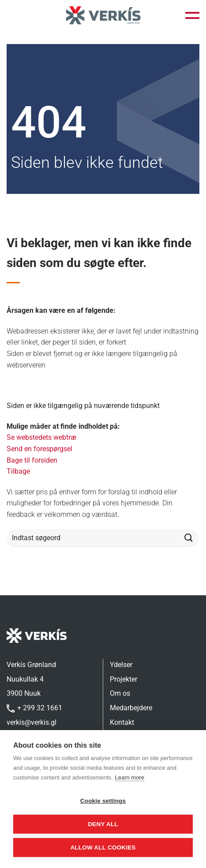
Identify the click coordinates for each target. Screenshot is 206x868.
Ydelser (121, 665)
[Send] (189, 538)
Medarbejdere (131, 708)
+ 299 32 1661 (34, 708)
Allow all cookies (103, 848)
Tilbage (18, 471)
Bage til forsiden (32, 460)
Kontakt (122, 722)
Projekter (124, 679)
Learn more (129, 777)
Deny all (103, 824)
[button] (192, 15)
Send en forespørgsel (39, 449)
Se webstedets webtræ (42, 437)
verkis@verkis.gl (32, 722)
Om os (120, 693)
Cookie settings (103, 801)
